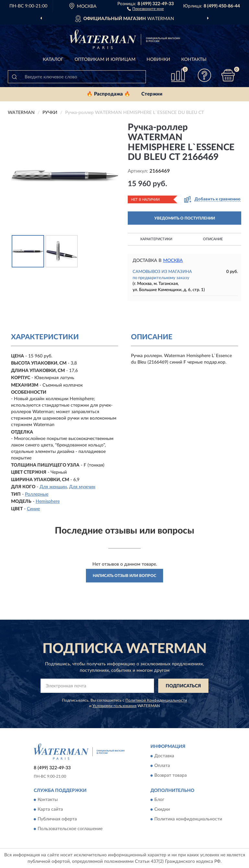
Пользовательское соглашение (70, 829)
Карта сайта (50, 810)
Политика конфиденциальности (188, 819)
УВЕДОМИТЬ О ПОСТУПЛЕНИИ (185, 218)
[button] (145, 8)
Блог (159, 800)
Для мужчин (82, 487)
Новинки (158, 60)
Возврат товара (171, 775)
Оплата (162, 766)
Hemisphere (48, 502)
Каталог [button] (53, 60)
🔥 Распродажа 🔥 (108, 94)
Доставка (164, 756)
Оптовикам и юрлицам (105, 60)
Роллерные (37, 494)
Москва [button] (173, 261)
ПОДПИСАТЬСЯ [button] (183, 686)
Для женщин (53, 487)
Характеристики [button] (156, 239)
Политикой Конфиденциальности (156, 700)
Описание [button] (213, 239)
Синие (33, 509)
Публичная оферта (57, 819)
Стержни (152, 94)
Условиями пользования (114, 706)
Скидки (162, 810)
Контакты (194, 60)
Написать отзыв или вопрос (124, 576)
